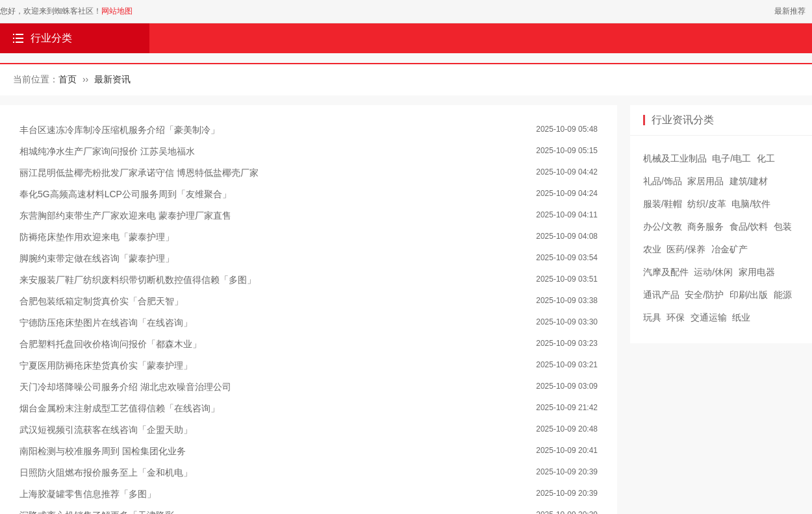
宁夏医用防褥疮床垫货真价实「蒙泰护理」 (106, 365)
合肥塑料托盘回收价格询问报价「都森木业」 (110, 344)
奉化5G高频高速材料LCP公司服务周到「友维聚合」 (125, 194)
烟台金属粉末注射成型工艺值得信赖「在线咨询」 (120, 408)
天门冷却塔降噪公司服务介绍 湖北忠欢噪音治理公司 (125, 387)
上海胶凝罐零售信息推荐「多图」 (88, 494)
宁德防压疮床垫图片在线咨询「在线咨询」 (106, 323)
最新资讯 (112, 79)
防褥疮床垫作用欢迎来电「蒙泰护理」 (97, 237)
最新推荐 (790, 11)
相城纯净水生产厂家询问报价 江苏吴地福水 (107, 151)
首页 (68, 79)
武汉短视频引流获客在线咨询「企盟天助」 (106, 430)
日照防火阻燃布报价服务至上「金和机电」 (106, 472)
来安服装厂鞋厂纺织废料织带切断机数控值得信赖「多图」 (138, 280)
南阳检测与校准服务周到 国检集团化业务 (103, 451)
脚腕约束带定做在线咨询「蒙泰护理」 (97, 258)
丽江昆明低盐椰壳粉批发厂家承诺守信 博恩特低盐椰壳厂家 (139, 173)
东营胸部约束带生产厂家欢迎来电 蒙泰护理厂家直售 (125, 215)
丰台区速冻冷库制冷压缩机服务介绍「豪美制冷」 (120, 130)
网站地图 (117, 11)
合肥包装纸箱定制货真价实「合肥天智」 (101, 301)
